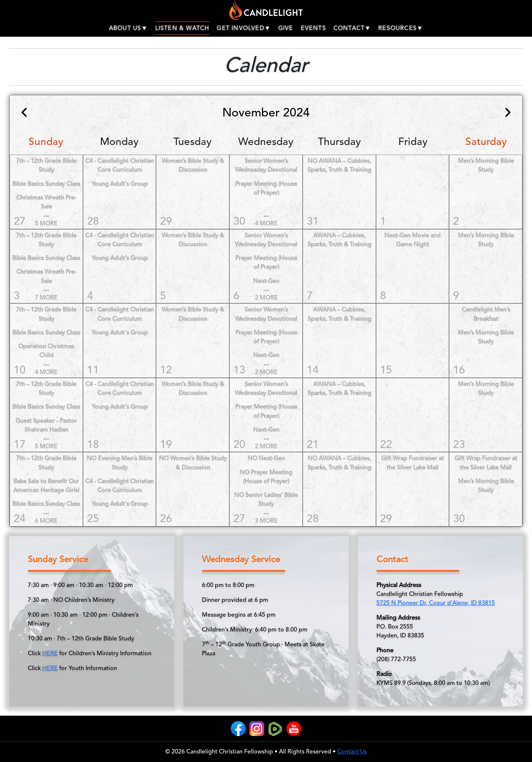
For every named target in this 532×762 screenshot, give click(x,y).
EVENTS (313, 29)
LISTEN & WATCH (182, 29)
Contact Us (352, 752)
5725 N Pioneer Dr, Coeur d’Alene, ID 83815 (436, 603)
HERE (50, 654)
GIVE (286, 29)
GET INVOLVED (244, 29)
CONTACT (352, 29)
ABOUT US (128, 29)
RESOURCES (401, 29)
